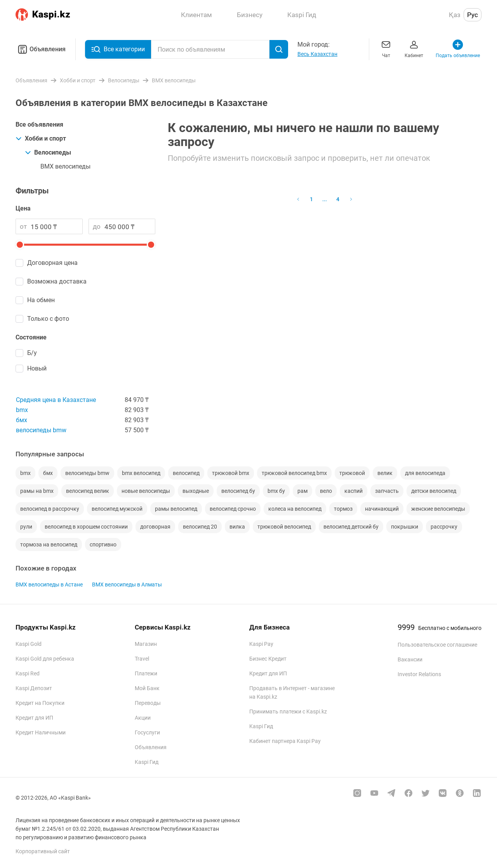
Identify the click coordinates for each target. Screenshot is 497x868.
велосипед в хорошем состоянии (86, 527)
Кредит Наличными (41, 732)
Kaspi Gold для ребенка (45, 659)
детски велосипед (434, 491)
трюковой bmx (231, 473)
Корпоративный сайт (43, 851)
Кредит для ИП (34, 718)
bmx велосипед (141, 473)
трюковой (352, 473)
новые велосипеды (146, 491)
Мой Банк (147, 688)
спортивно (103, 544)
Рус (473, 15)
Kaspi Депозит (34, 688)
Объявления (41, 49)
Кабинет (414, 48)
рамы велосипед (176, 509)
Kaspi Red (28, 673)
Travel (142, 659)
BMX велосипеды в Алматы (127, 584)
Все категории (118, 49)
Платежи (146, 673)
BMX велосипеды (65, 166)
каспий (354, 491)
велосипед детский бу (351, 527)
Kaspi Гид (147, 762)
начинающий (382, 509)
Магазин (146, 644)
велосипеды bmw (41, 430)
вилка (237, 527)
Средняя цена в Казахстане (56, 400)
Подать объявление (458, 48)
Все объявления (39, 124)
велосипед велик (88, 491)
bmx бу (276, 491)
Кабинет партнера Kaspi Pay (285, 741)
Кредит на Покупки (40, 703)
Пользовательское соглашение (437, 645)
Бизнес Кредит (268, 659)
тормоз (343, 509)
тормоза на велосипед (49, 544)
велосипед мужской (117, 509)
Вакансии (410, 659)
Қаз (455, 15)
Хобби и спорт (41, 138)
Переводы (148, 703)
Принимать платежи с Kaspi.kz (288, 711)
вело (326, 491)
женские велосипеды (438, 509)
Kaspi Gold (29, 644)
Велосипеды (48, 152)
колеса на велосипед (295, 509)
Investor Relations (419, 674)
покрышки (405, 527)
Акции (143, 718)
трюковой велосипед (284, 527)
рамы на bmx (37, 491)
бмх (22, 420)
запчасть (387, 491)
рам (302, 491)
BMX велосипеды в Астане (49, 584)
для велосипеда (425, 473)
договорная (155, 527)
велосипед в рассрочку (50, 509)
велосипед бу (238, 491)
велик (385, 473)
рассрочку (444, 527)
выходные (196, 491)
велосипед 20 (200, 527)
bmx (22, 410)
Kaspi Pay (261, 644)
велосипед (186, 473)
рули (26, 527)
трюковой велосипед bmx (294, 473)
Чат (386, 48)
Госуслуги (147, 732)
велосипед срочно (233, 509)
